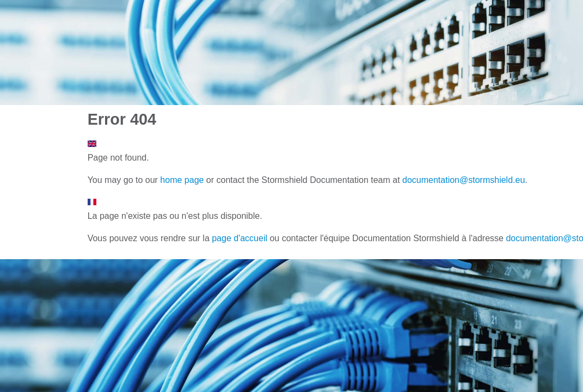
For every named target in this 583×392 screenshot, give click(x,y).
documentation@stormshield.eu (464, 180)
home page (182, 180)
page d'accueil (240, 238)
